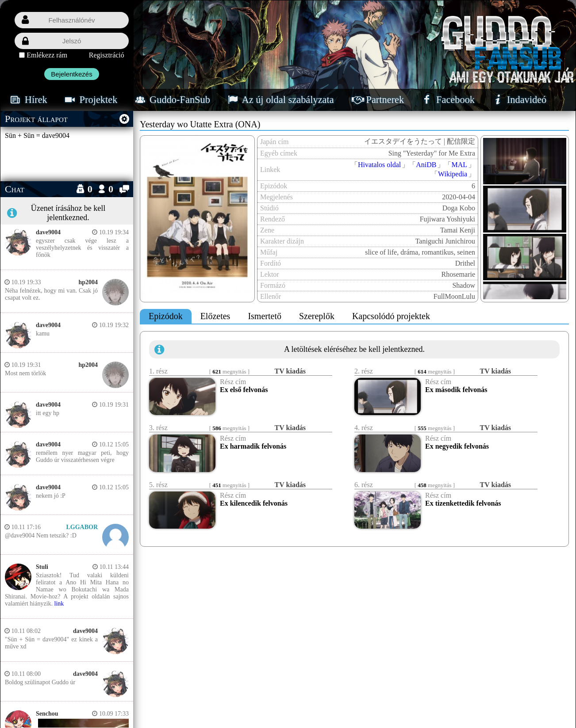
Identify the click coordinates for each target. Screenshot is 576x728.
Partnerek (377, 100)
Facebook (447, 100)
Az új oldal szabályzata (280, 100)
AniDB (426, 165)
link (59, 604)
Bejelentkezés (71, 74)
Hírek (28, 100)
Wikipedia (453, 174)
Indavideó (518, 100)
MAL (459, 165)
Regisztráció (107, 55)
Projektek (90, 100)
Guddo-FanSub (172, 100)
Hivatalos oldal (379, 165)
